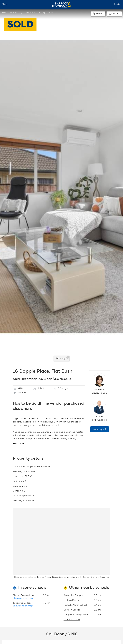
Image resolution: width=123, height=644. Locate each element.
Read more (19, 444)
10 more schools (72, 620)
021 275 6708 (99, 420)
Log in (117, 4)
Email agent (99, 429)
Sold (4, 13)
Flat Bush (30, 13)
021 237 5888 (99, 393)
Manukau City (16, 13)
